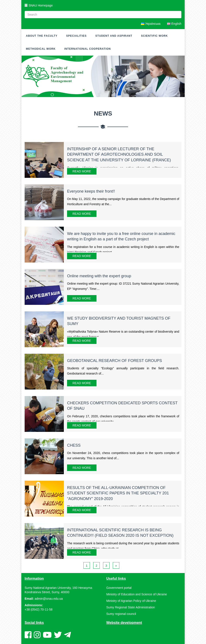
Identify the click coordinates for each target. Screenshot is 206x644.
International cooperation (88, 49)
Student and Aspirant (114, 36)
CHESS (74, 445)
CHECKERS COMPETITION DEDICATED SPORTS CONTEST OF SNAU (122, 406)
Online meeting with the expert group (99, 276)
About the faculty (42, 36)
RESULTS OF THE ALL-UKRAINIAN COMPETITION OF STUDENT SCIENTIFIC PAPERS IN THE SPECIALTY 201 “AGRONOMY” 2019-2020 (118, 493)
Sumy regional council (121, 614)
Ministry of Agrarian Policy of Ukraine (131, 601)
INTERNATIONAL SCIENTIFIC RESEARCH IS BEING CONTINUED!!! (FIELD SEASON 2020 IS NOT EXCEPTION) (120, 533)
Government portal (119, 588)
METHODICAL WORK (41, 49)
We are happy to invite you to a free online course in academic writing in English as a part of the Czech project (121, 236)
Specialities (76, 36)
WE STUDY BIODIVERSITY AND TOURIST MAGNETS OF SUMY (119, 321)
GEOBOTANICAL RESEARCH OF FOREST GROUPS (115, 361)
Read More (82, 171)
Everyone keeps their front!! (91, 191)
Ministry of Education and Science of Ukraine (137, 594)
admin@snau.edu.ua (49, 599)
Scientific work (154, 36)
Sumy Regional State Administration (131, 607)
